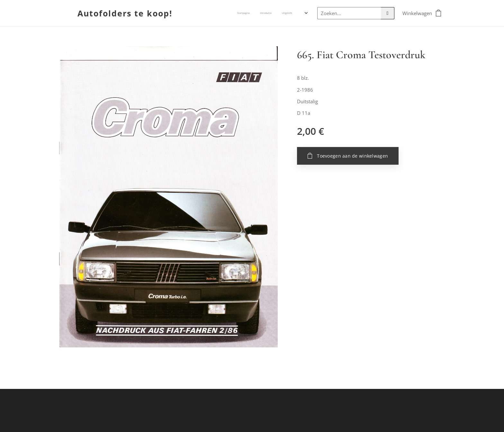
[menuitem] (266, 13)
